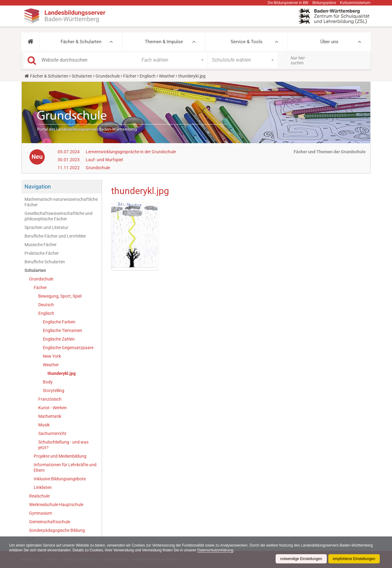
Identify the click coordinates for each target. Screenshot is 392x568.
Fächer (130, 76)
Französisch (50, 399)
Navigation (38, 187)
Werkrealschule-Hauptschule (56, 505)
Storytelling (54, 391)
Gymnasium (41, 513)
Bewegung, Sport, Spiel (60, 296)
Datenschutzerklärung (215, 550)
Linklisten (43, 487)
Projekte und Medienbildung (60, 456)
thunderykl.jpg (62, 373)
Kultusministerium (355, 3)
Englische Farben (59, 322)
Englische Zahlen (59, 339)
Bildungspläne (324, 3)
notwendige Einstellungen (301, 559)
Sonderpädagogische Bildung (57, 530)
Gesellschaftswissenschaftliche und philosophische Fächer (58, 216)
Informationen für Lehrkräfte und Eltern (65, 467)
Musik (44, 425)
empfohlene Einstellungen (354, 559)
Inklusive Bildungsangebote (60, 479)
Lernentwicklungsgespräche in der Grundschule (131, 152)
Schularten (82, 76)
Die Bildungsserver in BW (288, 3)
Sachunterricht (52, 433)
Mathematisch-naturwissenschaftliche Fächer (61, 202)
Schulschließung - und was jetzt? (63, 445)
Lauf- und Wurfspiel (104, 160)
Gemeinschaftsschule (50, 522)
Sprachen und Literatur (46, 227)
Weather (167, 76)
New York (52, 356)
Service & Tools (247, 42)
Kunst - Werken (53, 408)
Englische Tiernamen (62, 330)
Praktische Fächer (42, 253)
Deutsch (46, 305)
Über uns (329, 42)
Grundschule (108, 76)
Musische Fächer (41, 245)
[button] (30, 42)
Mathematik (50, 416)
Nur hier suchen (298, 60)
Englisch (148, 76)
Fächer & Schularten (81, 42)
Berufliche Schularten (45, 262)
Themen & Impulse (164, 42)
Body (48, 382)
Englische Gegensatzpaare (68, 348)
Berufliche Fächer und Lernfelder (55, 236)
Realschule (39, 496)
